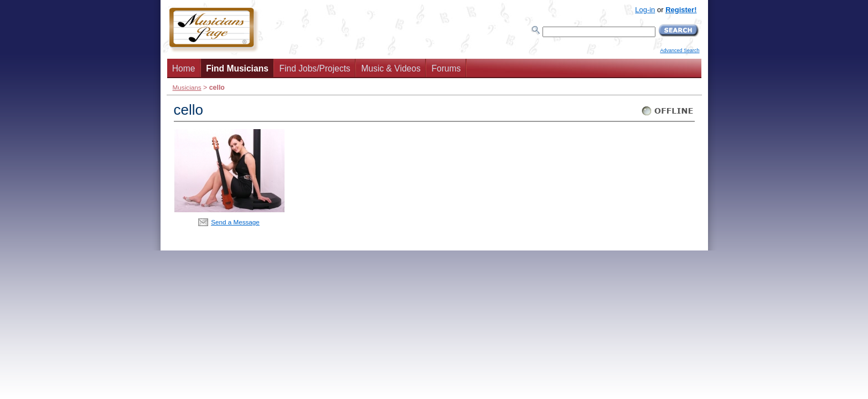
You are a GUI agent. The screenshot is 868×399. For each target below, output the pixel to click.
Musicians (187, 87)
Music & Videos (391, 68)
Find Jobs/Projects (315, 68)
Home (184, 68)
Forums (446, 68)
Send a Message (235, 222)
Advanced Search (680, 50)
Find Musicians (237, 68)
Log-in (645, 10)
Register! (681, 10)
